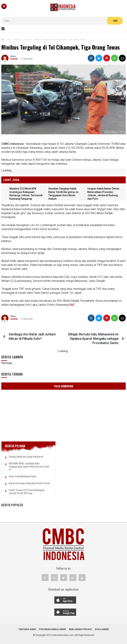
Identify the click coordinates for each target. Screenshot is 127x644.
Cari (115, 21)
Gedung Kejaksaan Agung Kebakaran (26, 457)
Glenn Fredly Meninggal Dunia (22, 476)
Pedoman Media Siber (52, 629)
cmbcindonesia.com (63, 635)
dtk (72, 305)
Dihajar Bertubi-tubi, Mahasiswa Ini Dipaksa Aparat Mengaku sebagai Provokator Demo (93, 339)
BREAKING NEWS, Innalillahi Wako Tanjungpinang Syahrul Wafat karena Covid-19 (29, 466)
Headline (14, 59)
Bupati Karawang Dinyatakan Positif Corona (29, 483)
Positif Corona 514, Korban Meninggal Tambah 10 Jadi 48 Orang (27, 492)
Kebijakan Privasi (80, 629)
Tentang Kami (27, 629)
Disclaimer (102, 629)
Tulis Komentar (63, 386)
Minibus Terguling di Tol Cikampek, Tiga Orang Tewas (61, 47)
